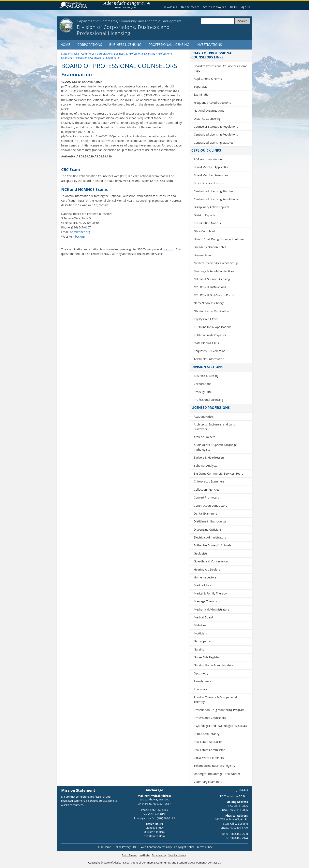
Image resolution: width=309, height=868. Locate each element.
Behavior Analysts (206, 466)
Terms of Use (205, 847)
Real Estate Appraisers (209, 742)
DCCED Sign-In (240, 7)
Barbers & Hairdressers (209, 457)
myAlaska (171, 7)
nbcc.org (79, 236)
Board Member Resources (211, 175)
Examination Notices (207, 223)
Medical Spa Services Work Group (216, 263)
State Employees (215, 7)
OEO (136, 847)
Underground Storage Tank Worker (217, 774)
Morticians (201, 633)
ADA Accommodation (208, 159)
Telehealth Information (209, 359)
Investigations (209, 45)
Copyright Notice (184, 847)
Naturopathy (202, 641)
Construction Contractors (211, 506)
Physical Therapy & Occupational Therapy (215, 699)
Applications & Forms (208, 79)
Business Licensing (125, 45)
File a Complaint (204, 231)
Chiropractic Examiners (209, 481)
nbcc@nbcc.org (80, 232)
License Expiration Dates (210, 247)
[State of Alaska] (66, 25)
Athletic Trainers (205, 437)
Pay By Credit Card (206, 319)
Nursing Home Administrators (214, 665)
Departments (190, 7)
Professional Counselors (210, 718)
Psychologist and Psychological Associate (221, 726)
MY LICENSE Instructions (210, 287)
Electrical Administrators (210, 537)
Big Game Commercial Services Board (219, 473)
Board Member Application (212, 167)
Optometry (201, 673)
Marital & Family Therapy (210, 593)
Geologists (201, 553)
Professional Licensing (169, 45)
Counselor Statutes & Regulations (216, 127)
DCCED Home (103, 847)
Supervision (202, 87)
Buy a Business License (209, 183)
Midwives (200, 625)
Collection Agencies (207, 489)
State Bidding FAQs (206, 343)
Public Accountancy (207, 734)
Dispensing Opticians (208, 529)
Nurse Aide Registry (207, 657)
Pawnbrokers (203, 681)
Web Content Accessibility (156, 847)
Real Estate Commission (210, 750)
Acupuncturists (204, 416)
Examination (202, 94)
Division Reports (205, 215)
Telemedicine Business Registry (215, 766)
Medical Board (203, 617)
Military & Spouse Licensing (212, 279)
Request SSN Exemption (210, 351)
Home (65, 45)
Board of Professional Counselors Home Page (221, 68)
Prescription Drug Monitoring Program (219, 710)
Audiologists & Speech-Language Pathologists (215, 447)
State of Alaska (75, 5)
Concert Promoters (206, 497)
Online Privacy (122, 847)
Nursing (199, 649)
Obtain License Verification (211, 311)
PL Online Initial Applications (213, 327)
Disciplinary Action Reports (212, 207)
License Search (204, 255)
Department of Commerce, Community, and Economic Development (164, 863)
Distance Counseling (207, 119)
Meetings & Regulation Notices (214, 271)
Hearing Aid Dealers (207, 569)
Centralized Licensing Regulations (216, 134)
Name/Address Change (209, 303)
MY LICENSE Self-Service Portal (214, 295)
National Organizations (209, 110)
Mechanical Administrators (211, 609)
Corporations (90, 45)
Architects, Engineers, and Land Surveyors (215, 427)
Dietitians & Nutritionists (210, 521)
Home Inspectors (205, 577)
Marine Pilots (202, 585)
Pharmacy (200, 689)
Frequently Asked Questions (212, 103)
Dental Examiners (205, 513)
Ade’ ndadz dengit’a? (127, 3)
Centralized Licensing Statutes (214, 143)
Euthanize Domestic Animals (213, 545)
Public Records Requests (210, 335)
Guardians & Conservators (211, 561)
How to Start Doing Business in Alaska (219, 239)
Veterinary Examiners (208, 782)
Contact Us (214, 863)
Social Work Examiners (209, 758)
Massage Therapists (207, 601)
